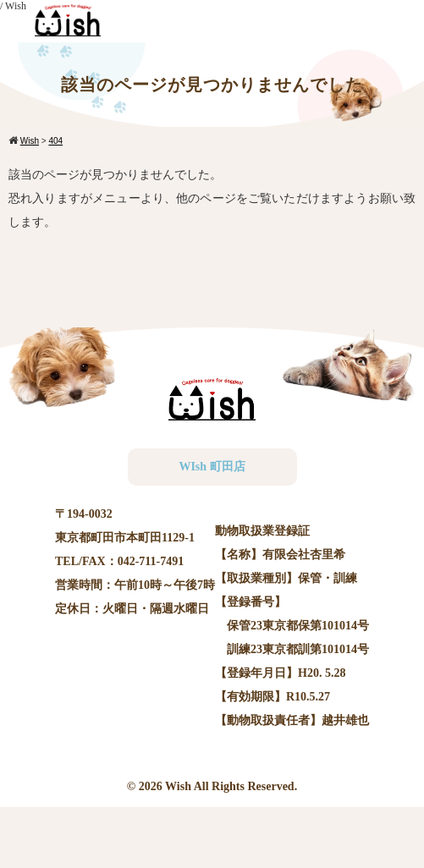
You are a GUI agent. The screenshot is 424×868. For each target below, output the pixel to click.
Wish (178, 786)
